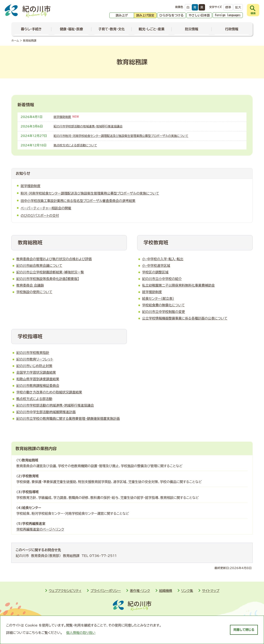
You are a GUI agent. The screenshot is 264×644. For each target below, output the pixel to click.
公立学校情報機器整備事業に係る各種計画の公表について (185, 318)
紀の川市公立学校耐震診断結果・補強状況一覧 (50, 272)
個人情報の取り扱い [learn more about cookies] (81, 633)
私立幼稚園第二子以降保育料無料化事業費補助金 (178, 285)
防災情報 (192, 29)
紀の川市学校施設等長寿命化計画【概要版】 (48, 279)
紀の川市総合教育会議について (39, 266)
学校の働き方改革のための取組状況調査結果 (49, 392)
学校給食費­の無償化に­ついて (163, 305)
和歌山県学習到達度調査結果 (38, 379)
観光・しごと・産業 (151, 29)
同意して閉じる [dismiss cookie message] (244, 630)
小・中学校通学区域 (156, 266)
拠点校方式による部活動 (34, 399)
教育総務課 (30, 41)
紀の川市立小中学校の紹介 (162, 279)
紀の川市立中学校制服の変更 (164, 312)
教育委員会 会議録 (30, 285)
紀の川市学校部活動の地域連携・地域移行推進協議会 (88, 126)
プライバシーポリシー (106, 591)
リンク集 (187, 591)
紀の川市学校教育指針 (33, 353)
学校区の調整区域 (155, 272)
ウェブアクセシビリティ (65, 591)
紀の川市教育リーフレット (35, 359)
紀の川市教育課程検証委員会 (38, 386)
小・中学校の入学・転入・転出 (163, 259)
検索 (253, 13)
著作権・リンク (140, 591)
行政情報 (232, 29)
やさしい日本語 (199, 15)
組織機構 (166, 591)
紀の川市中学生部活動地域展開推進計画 (46, 412)
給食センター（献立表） (158, 299)
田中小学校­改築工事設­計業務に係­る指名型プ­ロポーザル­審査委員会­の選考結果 (78, 201)
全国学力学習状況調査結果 (36, 372)
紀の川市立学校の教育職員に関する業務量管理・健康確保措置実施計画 (68, 419)
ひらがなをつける (171, 15)
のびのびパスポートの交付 (40, 216)
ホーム (15, 41)
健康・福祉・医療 (71, 29)
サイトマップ (211, 591)
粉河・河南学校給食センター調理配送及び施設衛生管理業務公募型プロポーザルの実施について (90, 193)
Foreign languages (228, 15)
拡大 (238, 7)
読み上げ (122, 15)
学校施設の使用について (34, 292)
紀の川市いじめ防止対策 (34, 366)
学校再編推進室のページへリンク (40, 529)
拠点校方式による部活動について (75, 145)
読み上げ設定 (145, 15)
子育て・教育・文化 (112, 29)
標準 (228, 7)
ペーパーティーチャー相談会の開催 (46, 208)
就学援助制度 (62, 117)
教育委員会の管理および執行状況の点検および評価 (54, 259)
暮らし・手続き (31, 29)
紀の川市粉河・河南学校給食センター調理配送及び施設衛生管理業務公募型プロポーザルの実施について (121, 136)
